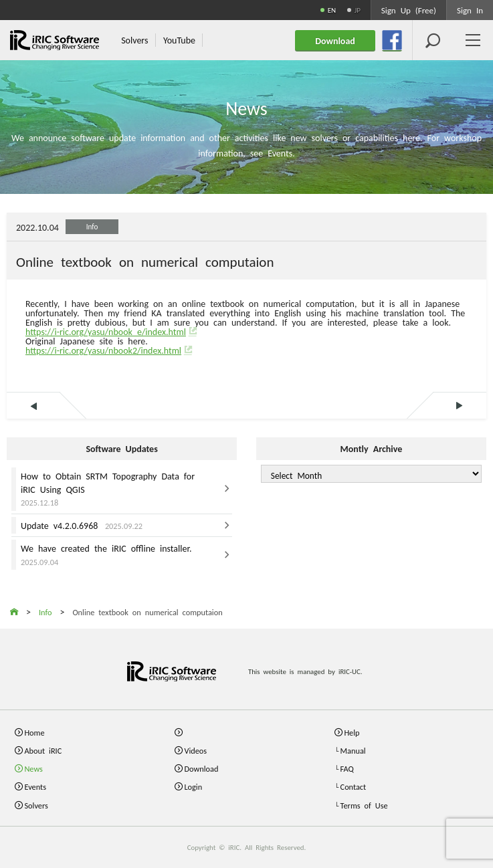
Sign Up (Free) (409, 10)
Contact (354, 787)
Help (352, 733)
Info (92, 226)
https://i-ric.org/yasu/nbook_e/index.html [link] (106, 331)
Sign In (470, 10)
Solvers (36, 805)
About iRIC (43, 751)
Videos (195, 751)
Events (35, 787)
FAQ (347, 769)
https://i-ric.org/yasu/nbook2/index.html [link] (103, 350)
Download (201, 769)
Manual (353, 751)
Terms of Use (364, 805)
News (33, 769)
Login (193, 787)
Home (34, 733)
